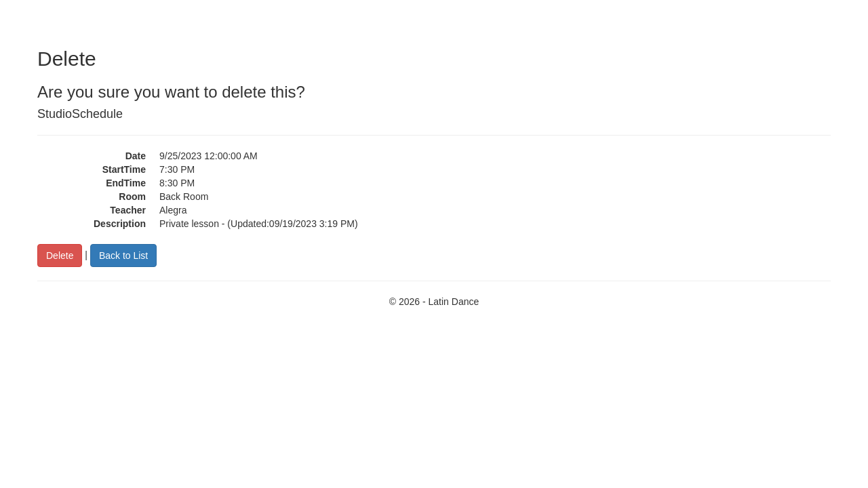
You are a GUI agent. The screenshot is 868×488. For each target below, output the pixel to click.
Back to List (123, 256)
